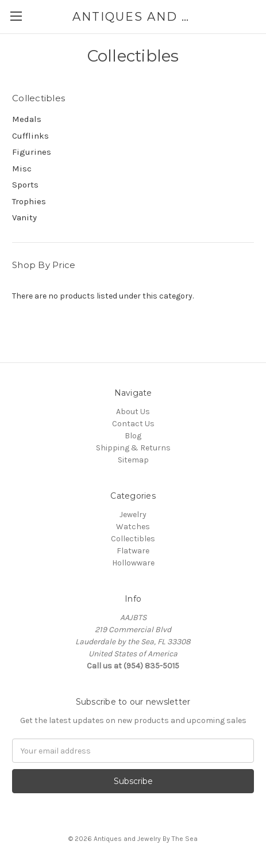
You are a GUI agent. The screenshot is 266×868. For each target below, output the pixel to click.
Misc (22, 169)
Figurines (32, 152)
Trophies (29, 201)
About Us (133, 412)
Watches (133, 527)
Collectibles (133, 539)
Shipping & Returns (133, 448)
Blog (133, 436)
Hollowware (133, 563)
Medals (27, 119)
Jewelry (133, 515)
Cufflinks (30, 136)
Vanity (24, 217)
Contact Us (133, 424)
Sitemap (133, 460)
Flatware (133, 551)
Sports (25, 185)
